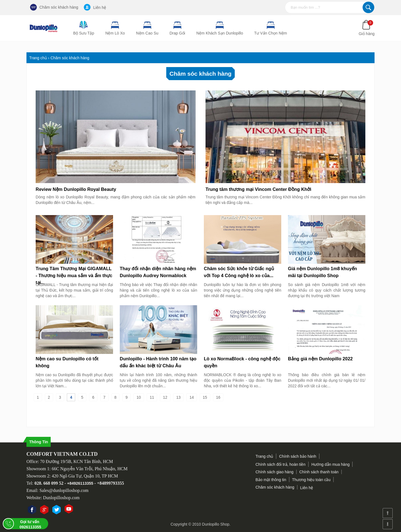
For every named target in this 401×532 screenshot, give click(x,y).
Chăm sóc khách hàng (54, 7)
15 (205, 397)
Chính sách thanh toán (319, 472)
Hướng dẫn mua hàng (330, 464)
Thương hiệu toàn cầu (311, 480)
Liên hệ (95, 7)
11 (152, 397)
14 (192, 397)
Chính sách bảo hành (298, 456)
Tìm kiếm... (368, 7)
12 (165, 397)
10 (139, 397)
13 (179, 397)
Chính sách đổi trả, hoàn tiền (281, 464)
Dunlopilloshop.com (61, 498)
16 (218, 397)
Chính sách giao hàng (275, 472)
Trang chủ (265, 456)
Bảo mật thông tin (271, 480)
